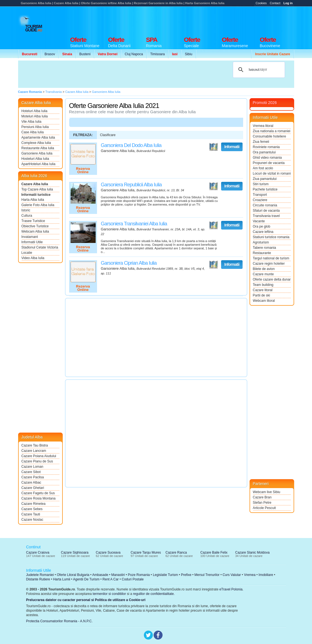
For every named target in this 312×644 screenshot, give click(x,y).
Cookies (261, 3)
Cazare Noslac (32, 520)
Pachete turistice (265, 189)
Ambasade (100, 575)
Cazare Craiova (38, 553)
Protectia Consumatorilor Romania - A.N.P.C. (60, 621)
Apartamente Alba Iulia (38, 138)
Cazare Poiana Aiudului (39, 456)
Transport (260, 195)
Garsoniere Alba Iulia (37, 153)
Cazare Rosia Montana (39, 498)
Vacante (259, 221)
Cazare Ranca (176, 553)
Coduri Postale (133, 579)
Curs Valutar (232, 575)
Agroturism (261, 242)
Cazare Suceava (108, 553)
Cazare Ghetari (33, 488)
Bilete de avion (264, 269)
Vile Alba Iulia (32, 122)
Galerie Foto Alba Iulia (38, 205)
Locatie (27, 253)
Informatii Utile (32, 242)
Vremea (250, 575)
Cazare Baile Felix (214, 553)
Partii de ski (262, 295)
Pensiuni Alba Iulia (35, 127)
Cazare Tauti (31, 514)
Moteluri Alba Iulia (35, 116)
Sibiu (189, 54)
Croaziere (260, 200)
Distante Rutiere (38, 579)
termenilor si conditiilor (109, 594)
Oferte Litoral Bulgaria (73, 575)
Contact (275, 3)
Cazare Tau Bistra (35, 445)
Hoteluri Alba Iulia (34, 111)
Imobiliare (266, 575)
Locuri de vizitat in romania (272, 173)
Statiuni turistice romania (271, 237)
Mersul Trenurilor (207, 575)
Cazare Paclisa (33, 477)
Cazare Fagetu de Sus (38, 493)
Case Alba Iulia (33, 132)
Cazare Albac (31, 483)
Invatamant (30, 237)
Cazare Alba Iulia (35, 184)
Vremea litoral (263, 126)
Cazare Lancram (34, 451)
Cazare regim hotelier (269, 264)
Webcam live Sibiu (267, 492)
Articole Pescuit (264, 508)
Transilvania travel (266, 216)
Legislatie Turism (165, 575)
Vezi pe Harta (214, 147)
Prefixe (186, 575)
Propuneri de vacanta (269, 163)
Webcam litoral (264, 301)
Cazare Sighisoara (75, 553)
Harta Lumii (61, 579)
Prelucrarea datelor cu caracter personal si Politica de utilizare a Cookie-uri (86, 600)
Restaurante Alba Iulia (38, 148)
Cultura (27, 216)
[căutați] (258, 70)
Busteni (85, 54)
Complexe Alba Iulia (36, 143)
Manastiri (118, 575)
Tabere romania (264, 248)
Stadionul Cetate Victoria (40, 247)
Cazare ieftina (263, 232)
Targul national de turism (271, 258)
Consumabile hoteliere (269, 136)
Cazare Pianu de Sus (37, 461)
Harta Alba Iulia (33, 200)
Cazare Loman (32, 467)
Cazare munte (263, 274)
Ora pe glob (262, 226)
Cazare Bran (262, 497)
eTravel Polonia (231, 589)
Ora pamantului (264, 152)
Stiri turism (261, 184)
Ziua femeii (261, 142)
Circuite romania (265, 205)
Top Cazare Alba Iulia (37, 189)
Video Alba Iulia (33, 258)
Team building (263, 285)
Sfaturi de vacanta (266, 211)
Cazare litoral (263, 290)
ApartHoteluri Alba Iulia (38, 164)
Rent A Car (111, 579)
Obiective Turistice (35, 226)
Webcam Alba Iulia (35, 231)
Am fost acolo (263, 168)
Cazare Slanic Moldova (252, 553)
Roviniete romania (266, 147)
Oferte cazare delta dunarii (272, 279)
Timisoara (158, 54)
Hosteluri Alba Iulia (35, 159)
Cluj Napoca (134, 54)
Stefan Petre (262, 503)
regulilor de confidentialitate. (154, 594)
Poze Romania (139, 575)
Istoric (26, 210)
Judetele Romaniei (40, 575)
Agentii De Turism (86, 579)
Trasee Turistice (33, 221)
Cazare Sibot (31, 472)
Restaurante (262, 253)
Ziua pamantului (265, 179)
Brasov (50, 54)
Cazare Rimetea (34, 504)
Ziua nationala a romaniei (272, 131)
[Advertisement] (193, 20)
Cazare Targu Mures (146, 553)
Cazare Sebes (32, 509)
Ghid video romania (267, 158)
